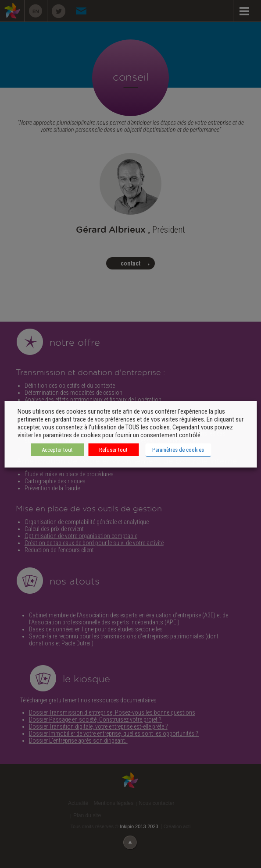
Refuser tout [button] (113, 450)
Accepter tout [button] (57, 450)
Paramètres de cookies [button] (178, 450)
